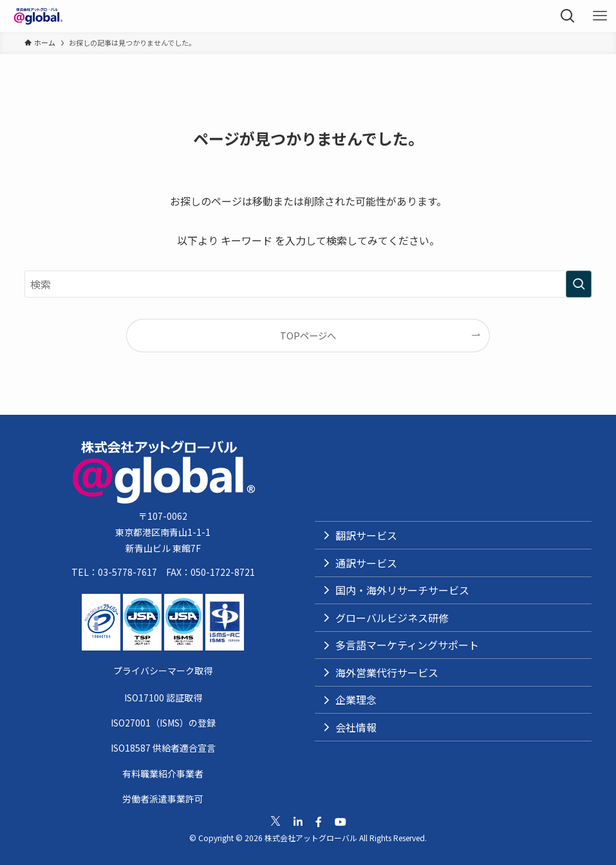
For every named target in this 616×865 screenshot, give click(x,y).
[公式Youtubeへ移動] (341, 822)
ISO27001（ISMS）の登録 (163, 723)
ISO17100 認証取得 (163, 698)
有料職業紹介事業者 (163, 774)
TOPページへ (308, 335)
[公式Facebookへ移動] (319, 822)
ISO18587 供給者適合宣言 (163, 748)
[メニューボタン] (600, 16)
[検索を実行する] (579, 284)
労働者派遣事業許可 (163, 799)
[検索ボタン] (568, 16)
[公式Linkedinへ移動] (298, 822)
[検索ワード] (308, 284)
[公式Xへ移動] (275, 821)
